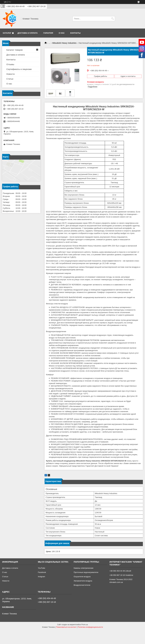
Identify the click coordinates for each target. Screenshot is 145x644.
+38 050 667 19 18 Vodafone (121, 575)
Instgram (42, 577)
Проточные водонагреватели (86, 572)
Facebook (42, 572)
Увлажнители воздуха (83, 581)
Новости (10, 74)
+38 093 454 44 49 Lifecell (120, 571)
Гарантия (48, 33)
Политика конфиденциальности (90, 627)
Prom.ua (85, 625)
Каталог (7, 33)
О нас (62, 33)
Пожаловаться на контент (66, 627)
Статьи (10, 79)
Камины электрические (83, 568)
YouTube (42, 568)
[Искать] (113, 19)
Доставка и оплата (28, 33)
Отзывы (10, 64)
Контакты (75, 33)
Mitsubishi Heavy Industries (64, 43)
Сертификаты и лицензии (19, 69)
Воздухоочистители (82, 585)
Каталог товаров (15, 50)
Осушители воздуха (82, 577)
